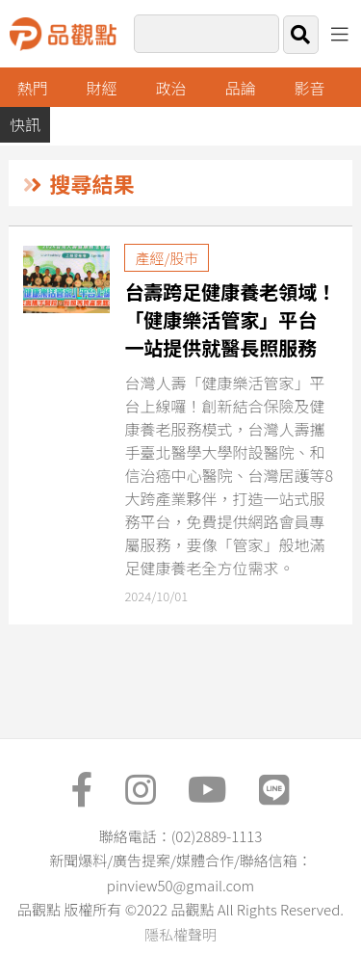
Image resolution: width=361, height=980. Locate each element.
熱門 (33, 88)
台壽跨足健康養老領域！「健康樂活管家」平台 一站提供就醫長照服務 (230, 319)
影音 (309, 88)
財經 (102, 88)
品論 (241, 88)
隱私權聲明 (180, 934)
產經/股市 (167, 258)
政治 (171, 88)
